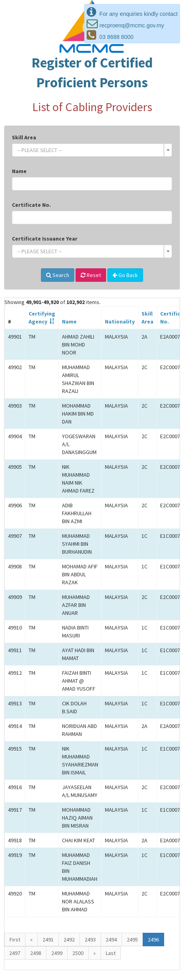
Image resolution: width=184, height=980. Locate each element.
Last (111, 953)
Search (58, 275)
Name (19, 171)
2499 (57, 953)
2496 (153, 940)
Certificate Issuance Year (45, 239)
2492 (69, 940)
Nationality (120, 322)
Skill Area (24, 137)
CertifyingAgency (42, 318)
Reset (91, 275)
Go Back (125, 275)
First (15, 940)
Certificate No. (31, 205)
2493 (90, 940)
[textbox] (90, 150)
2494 (111, 940)
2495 (132, 940)
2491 (48, 940)
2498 (36, 953)
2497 (15, 953)
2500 (78, 953)
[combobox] (92, 150)
